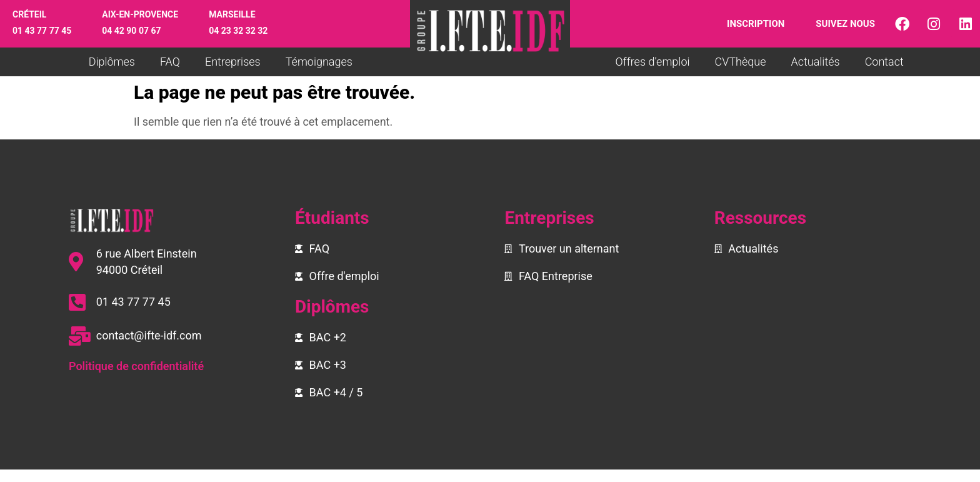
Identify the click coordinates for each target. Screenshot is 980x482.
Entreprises (233, 62)
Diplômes (112, 62)
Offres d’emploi (653, 62)
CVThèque (741, 62)
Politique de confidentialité (136, 366)
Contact (884, 62)
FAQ (170, 62)
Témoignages (319, 62)
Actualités (815, 62)
